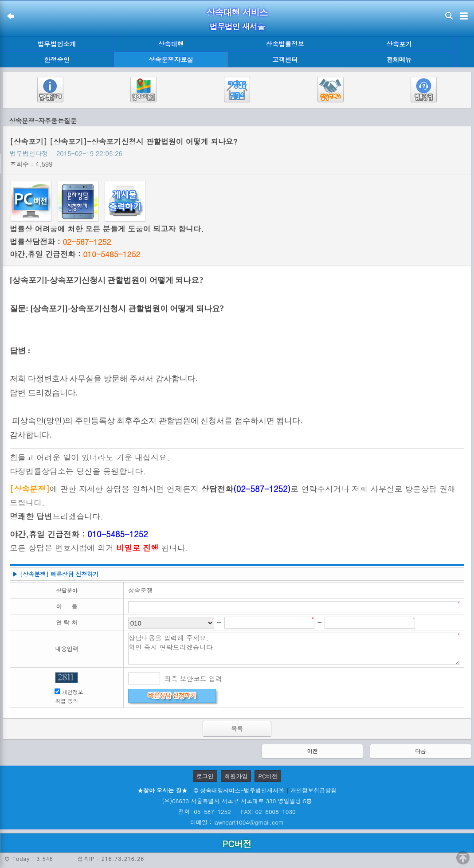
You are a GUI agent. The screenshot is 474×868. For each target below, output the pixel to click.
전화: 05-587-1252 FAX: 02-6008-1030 (237, 811)
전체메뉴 (399, 60)
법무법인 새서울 (237, 26)
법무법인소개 (57, 44)
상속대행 (171, 44)
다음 (420, 751)
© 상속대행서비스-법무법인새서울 (239, 790)
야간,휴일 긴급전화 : (75, 254)
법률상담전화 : (60, 242)
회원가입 (236, 776)
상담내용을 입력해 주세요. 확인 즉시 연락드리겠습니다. (294, 649)
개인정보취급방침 (313, 790)
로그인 (205, 776)
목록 (237, 729)
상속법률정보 (285, 44)
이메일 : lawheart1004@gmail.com (237, 822)
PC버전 (268, 776)
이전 (312, 751)
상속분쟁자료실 (171, 59)
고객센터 (285, 59)
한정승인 (57, 59)
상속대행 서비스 (237, 12)
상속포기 (399, 44)
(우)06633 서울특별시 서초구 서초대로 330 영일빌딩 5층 (237, 801)
